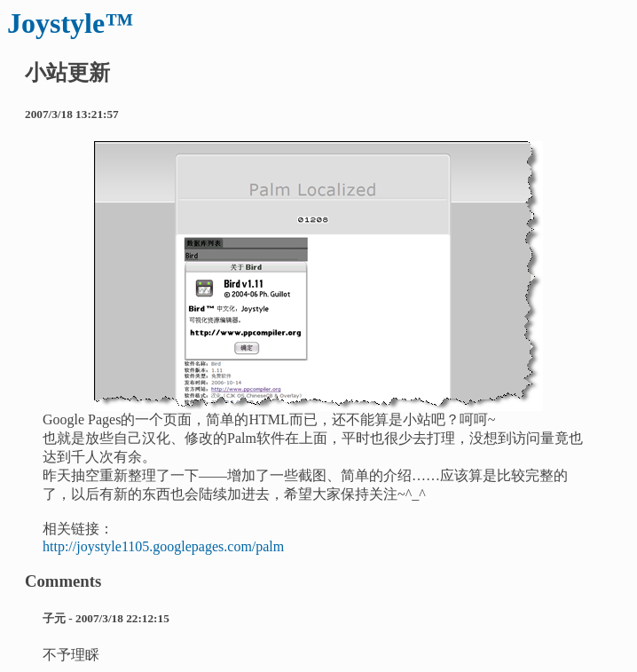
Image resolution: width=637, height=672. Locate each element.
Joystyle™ (70, 23)
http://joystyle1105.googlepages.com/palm (163, 546)
